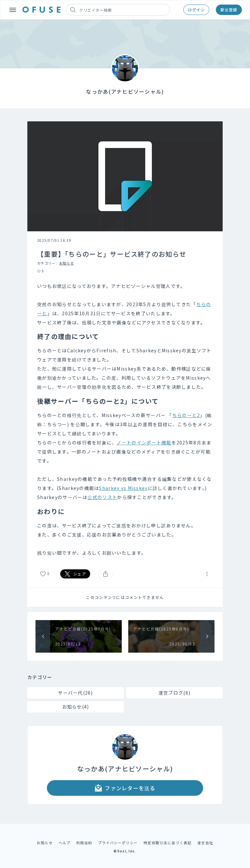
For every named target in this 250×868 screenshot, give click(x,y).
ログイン (196, 10)
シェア (75, 574)
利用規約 (84, 843)
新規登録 (229, 10)
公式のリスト (103, 497)
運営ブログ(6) (174, 693)
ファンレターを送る (125, 788)
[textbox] (125, 419)
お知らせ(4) (76, 707)
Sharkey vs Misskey (123, 488)
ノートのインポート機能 (144, 442)
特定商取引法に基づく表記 (167, 843)
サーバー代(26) (76, 693)
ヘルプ (65, 843)
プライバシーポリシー (118, 843)
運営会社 (205, 843)
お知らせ (67, 263)
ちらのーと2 (186, 415)
